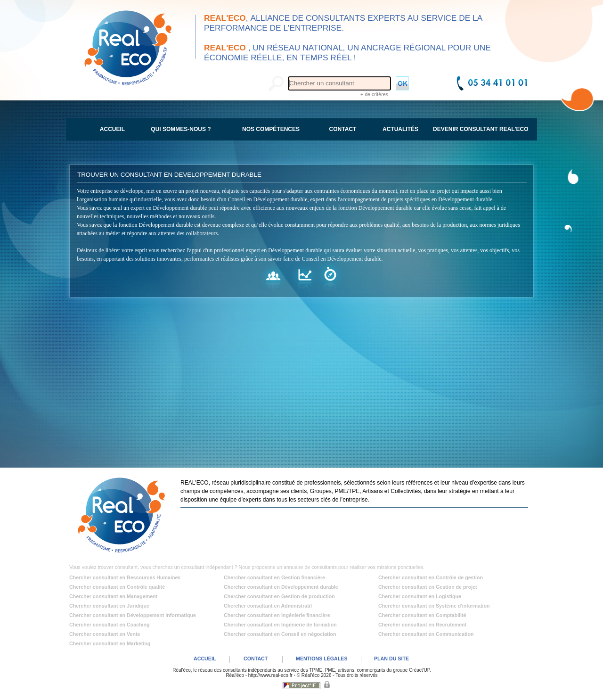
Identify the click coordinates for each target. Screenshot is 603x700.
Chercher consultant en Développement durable (281, 587)
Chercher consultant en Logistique (420, 596)
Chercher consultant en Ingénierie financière (277, 615)
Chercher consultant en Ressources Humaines (125, 577)
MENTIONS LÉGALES (322, 659)
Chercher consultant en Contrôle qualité (117, 587)
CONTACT (256, 659)
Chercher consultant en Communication (426, 634)
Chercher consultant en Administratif (268, 606)
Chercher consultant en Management (113, 596)
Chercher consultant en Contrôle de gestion (431, 577)
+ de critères (374, 94)
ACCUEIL (205, 659)
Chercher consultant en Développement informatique (133, 615)
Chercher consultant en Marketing (110, 643)
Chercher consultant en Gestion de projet (428, 587)
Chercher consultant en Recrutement (422, 625)
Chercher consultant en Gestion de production (279, 596)
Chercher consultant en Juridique (109, 606)
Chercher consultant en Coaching (110, 625)
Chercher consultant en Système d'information (434, 606)
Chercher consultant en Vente (105, 634)
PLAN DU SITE (391, 659)
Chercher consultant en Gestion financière (274, 577)
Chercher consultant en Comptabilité (422, 615)
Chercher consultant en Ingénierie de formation (280, 625)
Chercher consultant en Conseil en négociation (280, 634)
